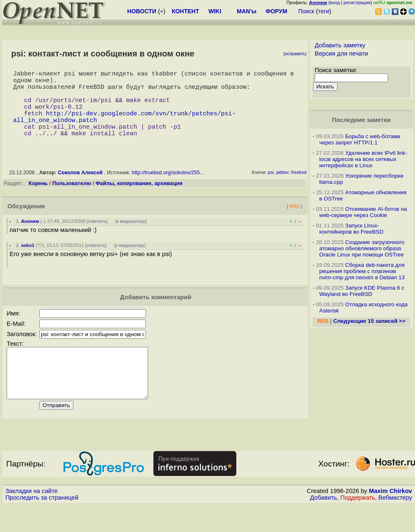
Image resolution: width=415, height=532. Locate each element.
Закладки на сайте (32, 517)
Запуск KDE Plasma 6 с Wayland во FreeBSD (362, 291)
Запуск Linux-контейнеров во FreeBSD (351, 229)
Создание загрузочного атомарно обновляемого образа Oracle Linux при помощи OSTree (362, 248)
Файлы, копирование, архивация (139, 200)
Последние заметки (362, 120)
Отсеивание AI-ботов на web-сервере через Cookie (363, 212)
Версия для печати (341, 54)
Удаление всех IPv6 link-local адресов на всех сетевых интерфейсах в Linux (363, 159)
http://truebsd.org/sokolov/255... (168, 189)
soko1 (28, 262)
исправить (295, 54)
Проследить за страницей (42, 524)
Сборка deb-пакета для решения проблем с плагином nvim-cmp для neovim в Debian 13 (362, 271)
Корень (38, 200)
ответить (97, 238)
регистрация (357, 2)
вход (335, 2)
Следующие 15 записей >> (369, 321)
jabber (282, 189)
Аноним (30, 238)
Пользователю (72, 200)
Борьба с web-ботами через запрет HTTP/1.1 (360, 139)
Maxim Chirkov (391, 517)
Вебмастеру (395, 524)
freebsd (299, 189)
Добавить (324, 524)
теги (324, 11)
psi (271, 189)
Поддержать (358, 524)
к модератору (131, 238)
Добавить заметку (340, 45)
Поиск (306, 11)
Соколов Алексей (80, 189)
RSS (294, 223)
